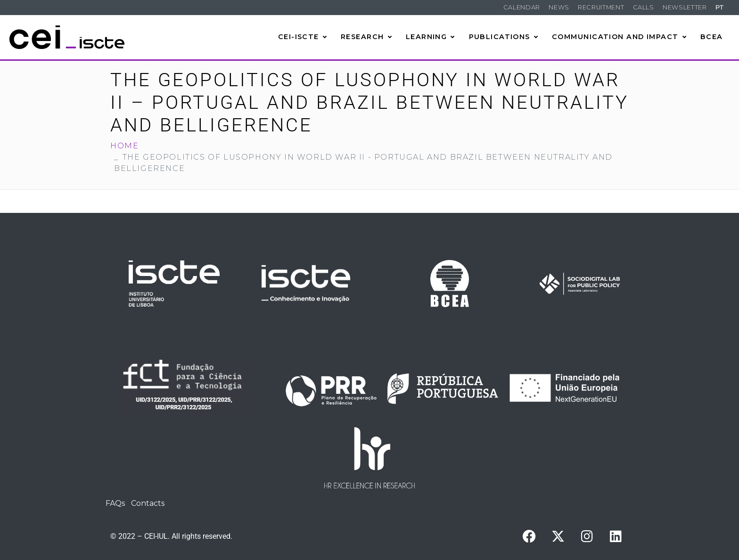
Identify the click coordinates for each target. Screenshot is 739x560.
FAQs (115, 503)
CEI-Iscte (303, 37)
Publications (504, 37)
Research (366, 37)
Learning (431, 37)
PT (720, 7)
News (559, 7)
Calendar (522, 7)
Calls (644, 7)
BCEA (712, 37)
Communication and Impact (619, 37)
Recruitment (601, 7)
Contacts (148, 503)
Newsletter (685, 7)
